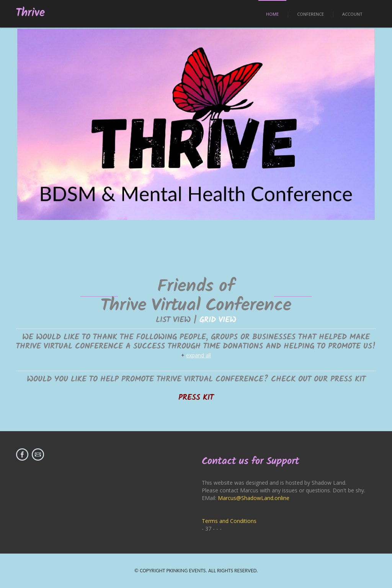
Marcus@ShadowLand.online (254, 498)
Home (272, 14)
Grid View (218, 320)
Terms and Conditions (229, 521)
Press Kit (196, 398)
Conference (310, 14)
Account (352, 14)
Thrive (30, 13)
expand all (198, 355)
